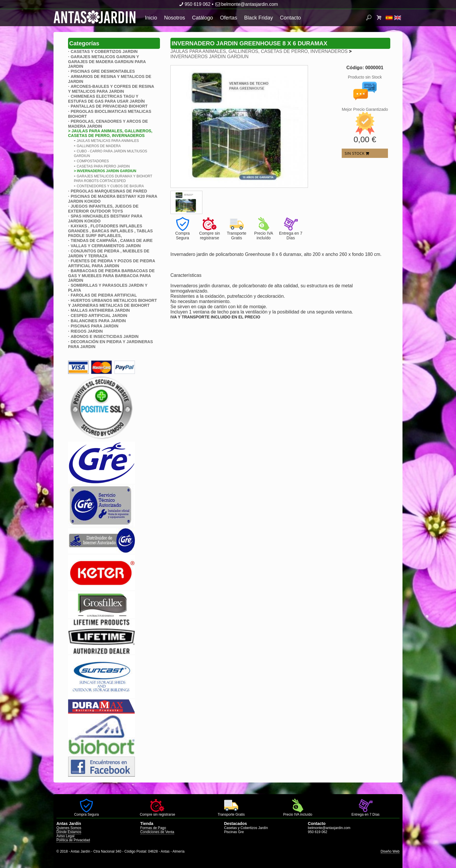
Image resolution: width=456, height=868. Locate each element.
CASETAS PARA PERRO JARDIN (103, 166)
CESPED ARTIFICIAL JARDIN (99, 316)
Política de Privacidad (73, 840)
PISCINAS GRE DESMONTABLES (103, 71)
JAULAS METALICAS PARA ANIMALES (108, 141)
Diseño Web (390, 851)
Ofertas (228, 18)
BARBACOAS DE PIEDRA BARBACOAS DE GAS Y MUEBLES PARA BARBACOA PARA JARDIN (111, 276)
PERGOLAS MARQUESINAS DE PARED (109, 191)
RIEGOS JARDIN (87, 331)
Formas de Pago (153, 828)
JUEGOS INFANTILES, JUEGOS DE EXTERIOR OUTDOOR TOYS (103, 209)
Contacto (290, 18)
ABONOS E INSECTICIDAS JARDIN (105, 336)
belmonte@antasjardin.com (246, 4)
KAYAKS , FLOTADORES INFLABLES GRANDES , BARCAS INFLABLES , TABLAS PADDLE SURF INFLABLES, (110, 231)
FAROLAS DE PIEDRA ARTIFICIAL (104, 295)
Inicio (151, 18)
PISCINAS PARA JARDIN (95, 326)
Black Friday (258, 18)
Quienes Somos (69, 828)
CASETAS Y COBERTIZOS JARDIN (104, 51)
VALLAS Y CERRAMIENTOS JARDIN (106, 246)
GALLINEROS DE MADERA (99, 146)
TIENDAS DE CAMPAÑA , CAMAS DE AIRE (112, 240)
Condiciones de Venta (157, 832)
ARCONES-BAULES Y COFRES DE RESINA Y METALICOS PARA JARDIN (111, 89)
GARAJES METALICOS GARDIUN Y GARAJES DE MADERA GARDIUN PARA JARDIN (107, 62)
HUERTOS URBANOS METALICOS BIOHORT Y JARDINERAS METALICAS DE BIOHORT (113, 303)
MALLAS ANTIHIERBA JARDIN (100, 310)
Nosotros (174, 18)
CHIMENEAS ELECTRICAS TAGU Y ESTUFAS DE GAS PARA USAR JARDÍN (106, 99)
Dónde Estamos (69, 832)
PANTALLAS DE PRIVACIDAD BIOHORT (109, 106)
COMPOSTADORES (93, 161)
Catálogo (202, 18)
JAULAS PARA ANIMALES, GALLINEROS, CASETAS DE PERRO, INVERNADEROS (259, 51)
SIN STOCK (357, 153)
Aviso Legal (65, 836)
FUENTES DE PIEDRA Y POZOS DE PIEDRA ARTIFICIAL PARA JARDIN (112, 263)
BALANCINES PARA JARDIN (98, 321)
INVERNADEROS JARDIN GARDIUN (209, 57)
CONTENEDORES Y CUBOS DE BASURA (110, 186)
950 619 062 (194, 4)
